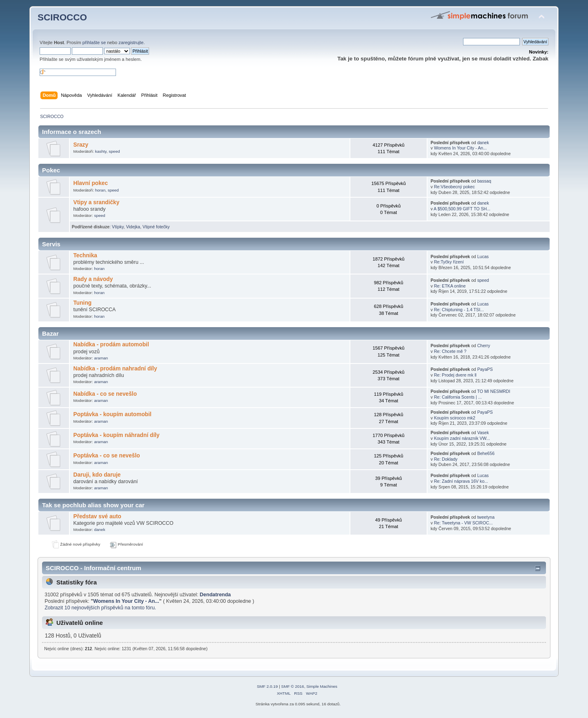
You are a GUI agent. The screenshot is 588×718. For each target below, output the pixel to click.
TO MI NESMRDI (493, 391)
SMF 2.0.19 (267, 686)
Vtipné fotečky (156, 227)
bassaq (484, 181)
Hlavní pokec (90, 183)
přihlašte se (94, 42)
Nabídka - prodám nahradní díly (115, 369)
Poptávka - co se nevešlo (106, 456)
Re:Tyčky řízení (449, 262)
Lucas (483, 256)
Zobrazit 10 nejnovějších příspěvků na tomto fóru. (100, 608)
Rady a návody (93, 279)
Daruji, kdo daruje (97, 475)
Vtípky (118, 227)
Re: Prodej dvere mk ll (455, 375)
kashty (101, 151)
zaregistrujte (131, 42)
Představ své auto (97, 516)
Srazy (81, 145)
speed (114, 151)
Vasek (483, 433)
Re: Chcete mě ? (450, 351)
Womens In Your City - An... (460, 148)
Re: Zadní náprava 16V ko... (461, 481)
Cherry (484, 346)
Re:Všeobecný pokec (454, 187)
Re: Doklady (446, 459)
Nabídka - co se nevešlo (105, 394)
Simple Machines (322, 686)
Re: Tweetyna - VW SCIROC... (463, 523)
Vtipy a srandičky (96, 202)
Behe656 (486, 453)
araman (101, 358)
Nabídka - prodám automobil (111, 345)
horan (100, 190)
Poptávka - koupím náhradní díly (116, 435)
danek (483, 143)
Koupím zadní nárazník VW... (462, 438)
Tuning (82, 303)
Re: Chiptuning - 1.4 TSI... (459, 310)
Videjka (133, 227)
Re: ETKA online (450, 286)
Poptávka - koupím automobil (112, 414)
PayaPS (485, 369)
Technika (85, 255)
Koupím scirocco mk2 (455, 418)
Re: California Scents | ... (458, 397)
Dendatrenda (215, 595)
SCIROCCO (62, 17)
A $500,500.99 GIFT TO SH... (462, 209)
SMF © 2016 (293, 686)
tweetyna (486, 517)
